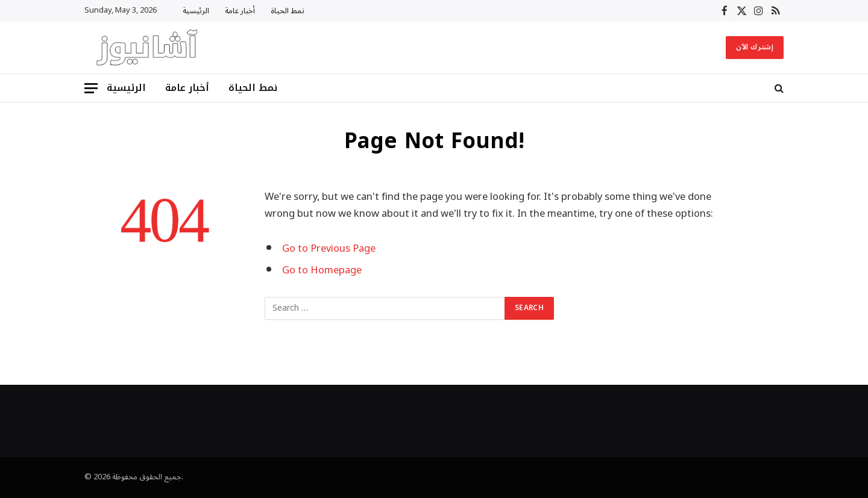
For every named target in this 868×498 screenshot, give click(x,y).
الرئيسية (196, 11)
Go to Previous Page (329, 248)
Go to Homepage (322, 270)
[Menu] (91, 88)
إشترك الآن (755, 47)
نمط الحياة (288, 11)
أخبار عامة (240, 11)
